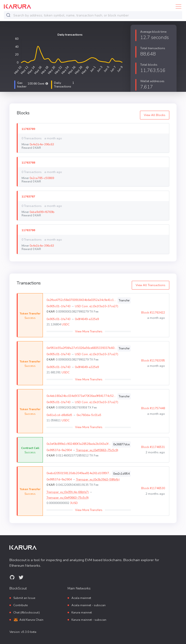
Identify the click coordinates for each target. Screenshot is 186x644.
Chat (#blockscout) (27, 613)
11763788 (28, 162)
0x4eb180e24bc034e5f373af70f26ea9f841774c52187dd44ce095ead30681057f (81, 396)
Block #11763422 (153, 313)
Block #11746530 (153, 488)
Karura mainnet (82, 613)
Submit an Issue (24, 598)
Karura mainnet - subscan (89, 620)
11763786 (28, 230)
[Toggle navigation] (177, 7)
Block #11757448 (153, 408)
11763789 (28, 129)
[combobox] (97, 15)
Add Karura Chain (31, 620)
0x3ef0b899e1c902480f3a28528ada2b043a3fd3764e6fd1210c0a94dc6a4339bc (79, 444)
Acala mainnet (81, 598)
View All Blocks (155, 115)
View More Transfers (89, 331)
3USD (74, 503)
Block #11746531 (153, 447)
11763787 (28, 196)
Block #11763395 (153, 361)
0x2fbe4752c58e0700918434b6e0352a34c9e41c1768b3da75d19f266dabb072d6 (81, 300)
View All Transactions (151, 285)
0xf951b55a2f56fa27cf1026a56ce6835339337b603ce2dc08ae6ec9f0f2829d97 (81, 348)
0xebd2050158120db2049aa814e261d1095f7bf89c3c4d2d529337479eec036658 (79, 473)
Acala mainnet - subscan (89, 605)
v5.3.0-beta (29, 632)
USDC (66, 324)
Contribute (20, 605)
